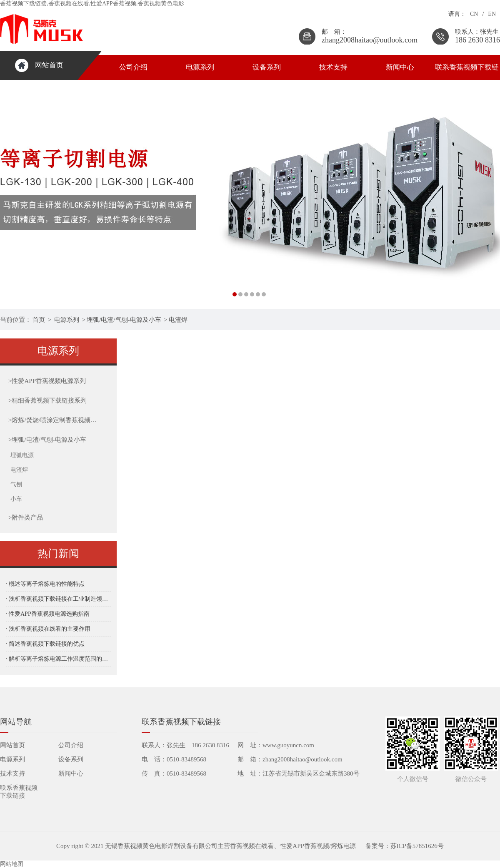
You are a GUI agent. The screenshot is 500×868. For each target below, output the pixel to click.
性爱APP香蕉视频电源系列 (47, 381)
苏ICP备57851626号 (417, 846)
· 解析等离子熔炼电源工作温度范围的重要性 (58, 659)
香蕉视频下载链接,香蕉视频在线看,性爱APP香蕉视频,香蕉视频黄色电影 (92, 4)
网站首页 (49, 65)
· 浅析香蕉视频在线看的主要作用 (48, 629)
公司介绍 (133, 67)
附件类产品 (26, 517)
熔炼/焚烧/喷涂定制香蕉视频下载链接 (53, 420)
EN (492, 14)
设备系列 (267, 67)
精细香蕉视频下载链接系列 (47, 400)
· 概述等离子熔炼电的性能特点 (45, 584)
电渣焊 (178, 320)
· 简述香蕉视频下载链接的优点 (45, 644)
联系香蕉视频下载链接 (467, 72)
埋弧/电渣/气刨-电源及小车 (124, 320)
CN (474, 14)
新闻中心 (400, 67)
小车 (16, 499)
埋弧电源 (22, 455)
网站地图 (12, 864)
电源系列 (200, 67)
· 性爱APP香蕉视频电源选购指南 (48, 614)
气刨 (16, 484)
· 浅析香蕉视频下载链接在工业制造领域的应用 (58, 599)
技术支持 (333, 67)
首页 (39, 320)
